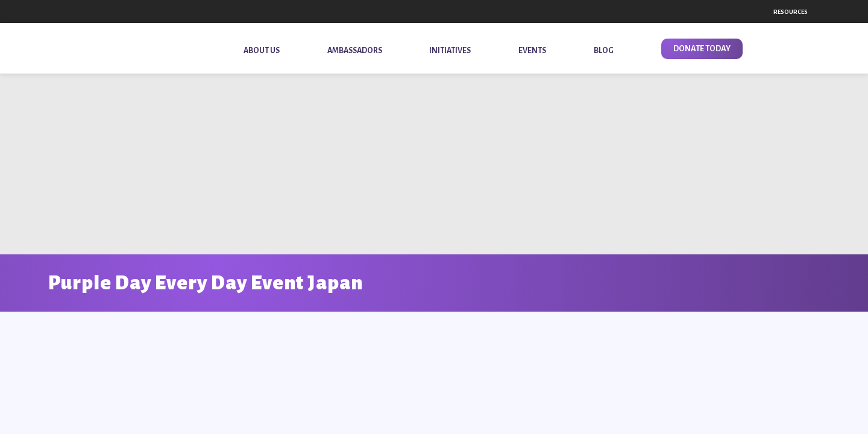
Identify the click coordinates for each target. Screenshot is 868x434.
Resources (791, 12)
